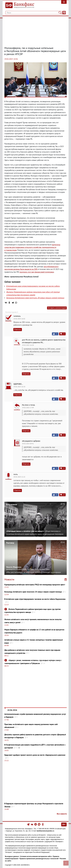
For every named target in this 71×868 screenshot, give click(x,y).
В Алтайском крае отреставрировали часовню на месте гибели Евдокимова (35, 599)
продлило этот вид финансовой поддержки (37, 272)
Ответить (18, 329)
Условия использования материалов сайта (36, 856)
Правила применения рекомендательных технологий (39, 859)
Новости (9, 579)
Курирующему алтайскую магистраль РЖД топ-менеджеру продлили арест (35, 585)
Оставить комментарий (57, 308)
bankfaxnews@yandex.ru (45, 831)
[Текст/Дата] (64, 13)
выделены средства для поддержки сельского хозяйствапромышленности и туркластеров (32, 247)
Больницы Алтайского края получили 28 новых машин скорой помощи (35, 298)
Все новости (62, 814)
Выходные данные (12, 856)
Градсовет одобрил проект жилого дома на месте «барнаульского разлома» (35, 755)
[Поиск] (60, 13)
